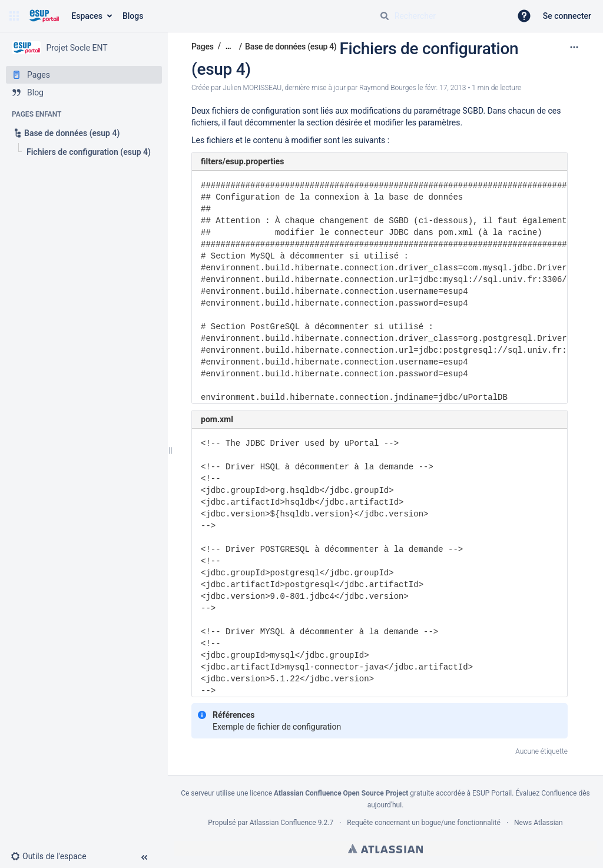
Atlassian (385, 849)
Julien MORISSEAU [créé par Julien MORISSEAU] (252, 88)
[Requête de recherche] (440, 16)
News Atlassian (539, 823)
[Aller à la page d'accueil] (44, 16)
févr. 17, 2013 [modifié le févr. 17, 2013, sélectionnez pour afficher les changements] (445, 88)
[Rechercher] (385, 16)
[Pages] (84, 75)
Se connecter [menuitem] (567, 16)
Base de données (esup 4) (291, 47)
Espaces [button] (87, 16)
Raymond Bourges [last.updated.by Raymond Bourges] (388, 88)
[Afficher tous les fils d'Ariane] (228, 46)
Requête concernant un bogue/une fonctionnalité (424, 823)
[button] (14, 16)
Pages (203, 47)
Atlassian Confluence (283, 823)
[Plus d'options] (574, 47)
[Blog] (84, 92)
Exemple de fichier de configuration (277, 727)
